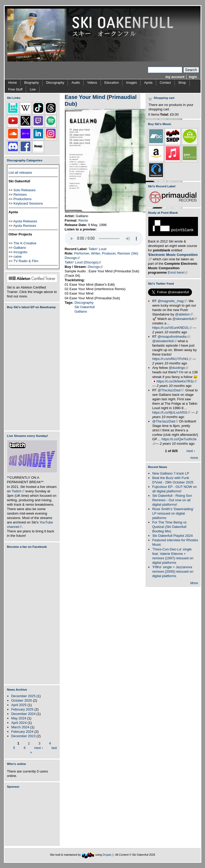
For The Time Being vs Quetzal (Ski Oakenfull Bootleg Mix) (169, 527)
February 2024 (22, 732)
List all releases (20, 173)
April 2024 (19, 723)
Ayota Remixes (25, 226)
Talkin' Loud (98, 249)
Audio (76, 83)
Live (33, 89)
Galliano (20, 248)
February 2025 (22, 709)
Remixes (20, 195)
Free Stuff (15, 89)
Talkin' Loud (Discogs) (83, 262)
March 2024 (20, 727)
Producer (109, 253)
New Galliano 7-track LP (171, 473)
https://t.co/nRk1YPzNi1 (172, 359)
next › (39, 748)
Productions (22, 199)
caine (17, 257)
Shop (182, 83)
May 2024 (19, 718)
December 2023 (23, 736)
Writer (96, 253)
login (193, 77)
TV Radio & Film (26, 261)
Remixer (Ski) (128, 253)
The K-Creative (25, 243)
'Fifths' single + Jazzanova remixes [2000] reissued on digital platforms (173, 571)
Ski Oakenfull (84, 307)
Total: (165, 114)
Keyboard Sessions (28, 203)
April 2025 (19, 705)
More (194, 583)
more (194, 458)
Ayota (148, 83)
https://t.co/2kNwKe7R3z (177, 381)
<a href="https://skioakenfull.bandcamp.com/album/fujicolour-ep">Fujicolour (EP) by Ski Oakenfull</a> (31, 370)
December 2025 (23, 696)
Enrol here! (178, 272)
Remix (83, 220)
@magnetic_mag (172, 301)
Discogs (72, 258)
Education (112, 83)
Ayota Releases (25, 221)
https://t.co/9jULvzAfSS (171, 412)
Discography (55, 83)
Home (13, 83)
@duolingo (178, 368)
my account (175, 77)
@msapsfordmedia (174, 337)
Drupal (108, 855)
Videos (92, 83)
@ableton (184, 314)
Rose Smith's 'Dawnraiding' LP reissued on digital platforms (173, 513)
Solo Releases (24, 190)
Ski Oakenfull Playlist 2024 (172, 536)
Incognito (20, 252)
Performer (82, 253)
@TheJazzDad (171, 390)
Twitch (18, 491)
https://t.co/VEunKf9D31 (172, 328)
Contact (165, 83)
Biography (32, 83)
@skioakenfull (185, 319)
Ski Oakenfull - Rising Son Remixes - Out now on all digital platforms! (172, 500)
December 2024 (23, 714)
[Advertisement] (33, 817)
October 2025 (22, 700)
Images (131, 83)
